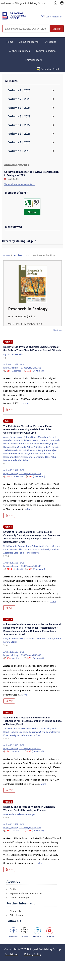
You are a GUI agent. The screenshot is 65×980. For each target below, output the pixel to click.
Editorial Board (34, 60)
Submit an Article (50, 69)
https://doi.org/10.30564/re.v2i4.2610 (22, 748)
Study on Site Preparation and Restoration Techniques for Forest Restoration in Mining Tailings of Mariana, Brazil (32, 721)
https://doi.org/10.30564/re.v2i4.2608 (22, 566)
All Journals (15, 911)
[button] (57, 29)
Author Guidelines (20, 51)
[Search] (26, 29)
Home (10, 42)
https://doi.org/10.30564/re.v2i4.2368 (22, 368)
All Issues (51, 42)
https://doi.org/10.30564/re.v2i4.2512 (22, 473)
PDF (10, 410)
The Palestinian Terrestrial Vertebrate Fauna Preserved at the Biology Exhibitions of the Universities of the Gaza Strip (28, 429)
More (25, 403)
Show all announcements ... (19, 184)
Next (56, 330)
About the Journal (29, 42)
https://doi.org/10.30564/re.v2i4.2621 (22, 828)
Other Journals (17, 915)
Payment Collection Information (26, 893)
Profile (13, 889)
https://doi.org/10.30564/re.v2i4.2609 (22, 655)
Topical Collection (46, 51)
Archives (18, 255)
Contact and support (20, 897)
